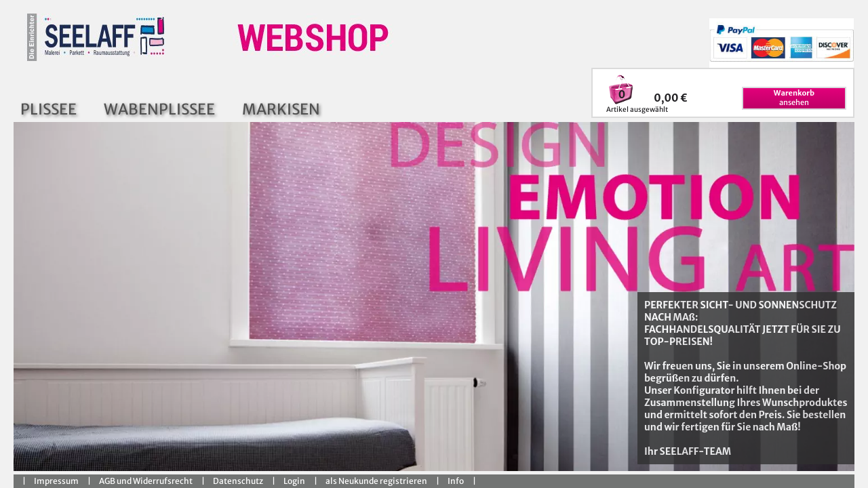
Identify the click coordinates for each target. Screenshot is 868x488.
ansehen (794, 98)
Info (456, 481)
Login (294, 481)
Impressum (56, 481)
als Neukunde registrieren (376, 481)
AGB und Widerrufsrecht (146, 481)
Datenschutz (238, 481)
